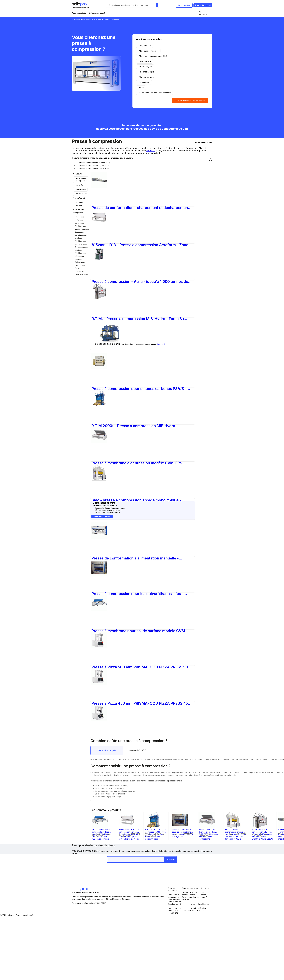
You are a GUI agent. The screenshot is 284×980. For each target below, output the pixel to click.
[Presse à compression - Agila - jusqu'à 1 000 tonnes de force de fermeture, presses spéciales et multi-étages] (101, 262)
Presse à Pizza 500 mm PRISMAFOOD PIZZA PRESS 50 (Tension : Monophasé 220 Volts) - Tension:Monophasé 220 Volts (140, 666)
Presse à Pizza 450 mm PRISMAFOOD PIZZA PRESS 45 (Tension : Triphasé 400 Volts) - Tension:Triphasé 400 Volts (140, 703)
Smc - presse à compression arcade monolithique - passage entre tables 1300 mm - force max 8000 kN (137, 499)
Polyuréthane (145, 46)
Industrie (75, 19)
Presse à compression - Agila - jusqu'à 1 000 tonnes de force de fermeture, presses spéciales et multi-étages (140, 281)
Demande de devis (80, 203)
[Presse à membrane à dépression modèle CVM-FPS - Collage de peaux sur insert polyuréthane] (99, 442)
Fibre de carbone (147, 77)
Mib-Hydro (81, 189)
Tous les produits (79, 13)
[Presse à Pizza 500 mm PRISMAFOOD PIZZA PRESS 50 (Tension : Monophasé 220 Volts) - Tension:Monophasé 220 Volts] (99, 647)
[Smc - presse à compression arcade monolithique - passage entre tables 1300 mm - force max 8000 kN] (99, 479)
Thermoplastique (147, 72)
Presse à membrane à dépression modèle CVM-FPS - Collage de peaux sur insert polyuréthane (138, 462)
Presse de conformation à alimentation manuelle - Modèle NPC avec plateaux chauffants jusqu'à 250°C (138, 558)
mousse (151, 150)
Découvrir (161, 343)
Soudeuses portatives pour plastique (81, 234)
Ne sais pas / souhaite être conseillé (155, 93)
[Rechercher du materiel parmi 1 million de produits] (157, 5)
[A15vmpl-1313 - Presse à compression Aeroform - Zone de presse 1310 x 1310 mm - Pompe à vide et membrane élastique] (99, 224)
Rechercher (170, 859)
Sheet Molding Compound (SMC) (154, 56)
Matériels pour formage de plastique (91, 19)
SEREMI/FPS (82, 193)
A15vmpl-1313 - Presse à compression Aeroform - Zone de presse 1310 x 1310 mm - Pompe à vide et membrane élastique (140, 244)
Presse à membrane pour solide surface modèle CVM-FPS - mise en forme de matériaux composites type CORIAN (139, 630)
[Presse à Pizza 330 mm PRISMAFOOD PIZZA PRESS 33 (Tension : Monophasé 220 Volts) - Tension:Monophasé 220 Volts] (99, 719)
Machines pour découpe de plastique (81, 255)
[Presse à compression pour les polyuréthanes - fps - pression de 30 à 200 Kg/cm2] (99, 574)
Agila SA (80, 184)
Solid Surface (145, 61)
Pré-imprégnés (146, 67)
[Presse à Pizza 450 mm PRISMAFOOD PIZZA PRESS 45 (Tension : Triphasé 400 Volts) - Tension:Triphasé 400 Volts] (99, 683)
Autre (141, 87)
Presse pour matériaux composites (80, 219)
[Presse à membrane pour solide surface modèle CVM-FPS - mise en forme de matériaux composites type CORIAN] (99, 610)
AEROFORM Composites (81, 179)
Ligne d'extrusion (82, 274)
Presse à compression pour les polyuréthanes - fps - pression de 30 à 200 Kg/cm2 (137, 593)
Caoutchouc (144, 82)
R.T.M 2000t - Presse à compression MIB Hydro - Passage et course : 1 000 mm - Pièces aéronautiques (138, 425)
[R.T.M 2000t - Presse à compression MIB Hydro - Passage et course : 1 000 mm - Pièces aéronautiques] (99, 405)
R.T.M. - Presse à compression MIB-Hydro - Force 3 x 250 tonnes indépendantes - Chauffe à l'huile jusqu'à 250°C (138, 318)
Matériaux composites (149, 51)
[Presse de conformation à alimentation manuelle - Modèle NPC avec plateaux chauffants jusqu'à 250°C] (99, 537)
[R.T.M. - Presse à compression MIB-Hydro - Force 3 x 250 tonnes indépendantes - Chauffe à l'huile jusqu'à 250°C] (99, 298)
